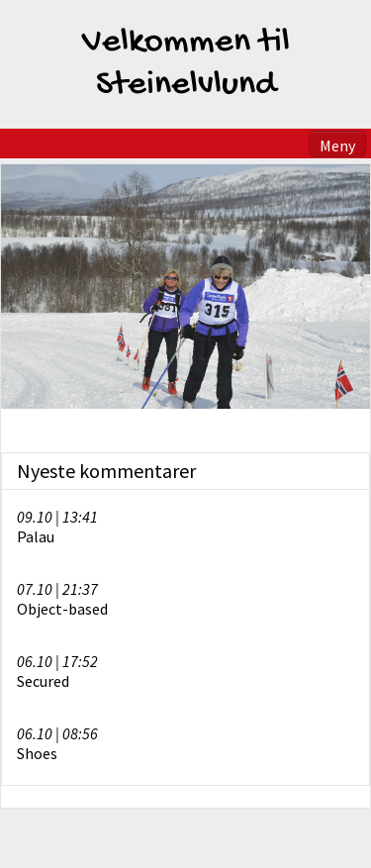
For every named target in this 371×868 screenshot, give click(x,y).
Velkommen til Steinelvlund (186, 64)
